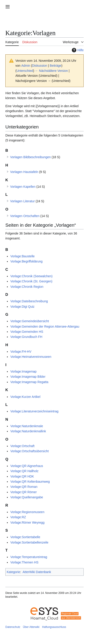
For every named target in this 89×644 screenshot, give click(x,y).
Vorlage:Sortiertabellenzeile (29, 542)
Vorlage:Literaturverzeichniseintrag (34, 411)
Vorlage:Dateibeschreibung (29, 301)
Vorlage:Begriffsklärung (26, 261)
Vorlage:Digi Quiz (22, 307)
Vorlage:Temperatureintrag (29, 557)
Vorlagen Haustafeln (24, 172)
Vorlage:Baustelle (22, 256)
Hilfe (77, 50)
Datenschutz (13, 627)
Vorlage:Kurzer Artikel (25, 397)
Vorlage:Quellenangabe (27, 497)
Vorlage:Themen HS (24, 562)
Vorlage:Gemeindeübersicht (30, 321)
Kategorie (13, 572)
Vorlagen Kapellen (23, 187)
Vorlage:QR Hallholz (24, 471)
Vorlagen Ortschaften (25, 216)
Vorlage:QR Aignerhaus (27, 466)
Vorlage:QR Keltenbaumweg (30, 482)
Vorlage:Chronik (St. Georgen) (31, 281)
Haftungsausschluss (54, 627)
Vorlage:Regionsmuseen (27, 512)
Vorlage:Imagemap (23, 371)
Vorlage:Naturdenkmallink (28, 431)
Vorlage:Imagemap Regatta (29, 382)
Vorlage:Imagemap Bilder (28, 377)
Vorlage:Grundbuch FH (26, 337)
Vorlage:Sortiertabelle (25, 537)
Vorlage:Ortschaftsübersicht (29, 451)
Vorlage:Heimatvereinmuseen (31, 357)
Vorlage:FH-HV (21, 352)
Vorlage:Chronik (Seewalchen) (31, 276)
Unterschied (25, 71)
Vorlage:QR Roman (24, 487)
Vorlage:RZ (18, 517)
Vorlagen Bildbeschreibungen (30, 157)
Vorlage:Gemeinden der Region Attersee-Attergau (45, 326)
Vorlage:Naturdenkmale (27, 426)
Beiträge (56, 66)
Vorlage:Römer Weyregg (27, 522)
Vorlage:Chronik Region (27, 287)
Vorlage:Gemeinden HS (27, 332)
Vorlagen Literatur (22, 201)
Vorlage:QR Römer (23, 492)
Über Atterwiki (31, 627)
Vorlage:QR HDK (22, 476)
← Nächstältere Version (51, 71)
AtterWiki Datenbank (37, 572)
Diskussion (40, 66)
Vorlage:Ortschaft (22, 446)
